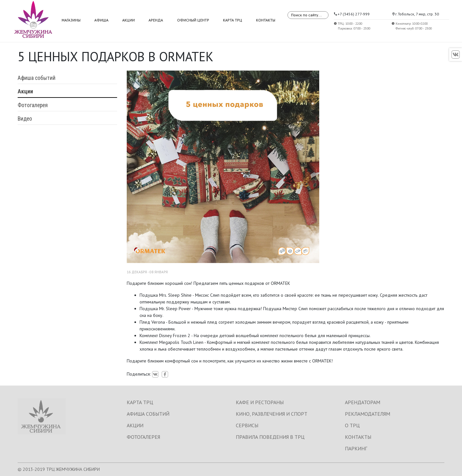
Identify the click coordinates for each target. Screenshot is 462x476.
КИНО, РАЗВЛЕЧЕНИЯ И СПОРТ (272, 414)
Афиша (101, 20)
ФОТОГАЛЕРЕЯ (143, 437)
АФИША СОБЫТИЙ (148, 414)
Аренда (156, 20)
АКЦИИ (135, 425)
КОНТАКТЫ (358, 437)
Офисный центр (193, 20)
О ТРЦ (352, 425)
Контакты (266, 20)
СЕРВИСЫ (247, 425)
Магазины (71, 20)
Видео (25, 119)
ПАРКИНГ (356, 448)
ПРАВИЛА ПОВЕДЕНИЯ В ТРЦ (270, 437)
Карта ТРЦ (233, 20)
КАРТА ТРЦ (140, 402)
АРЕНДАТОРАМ (363, 402)
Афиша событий (37, 78)
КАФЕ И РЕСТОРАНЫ (260, 402)
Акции (128, 20)
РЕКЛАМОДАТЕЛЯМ (368, 414)
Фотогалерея (33, 105)
